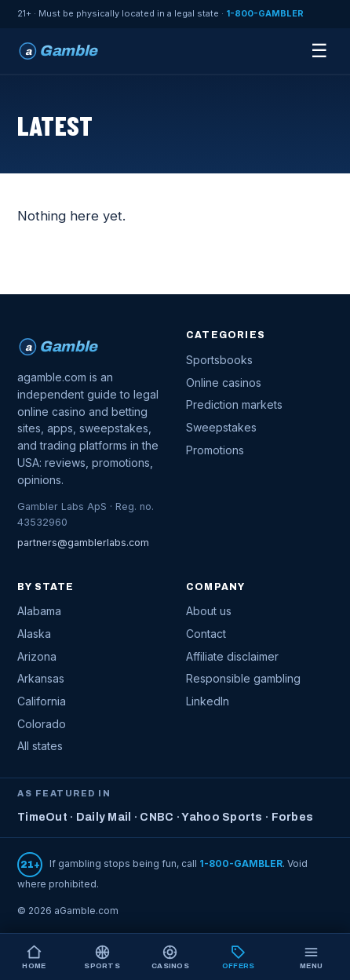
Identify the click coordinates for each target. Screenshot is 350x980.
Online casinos (224, 383)
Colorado (42, 724)
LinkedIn (208, 701)
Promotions (215, 450)
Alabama (39, 611)
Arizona (37, 656)
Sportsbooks (219, 360)
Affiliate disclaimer (232, 656)
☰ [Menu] (319, 51)
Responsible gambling (243, 678)
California (42, 701)
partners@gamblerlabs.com (83, 543)
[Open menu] (311, 957)
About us (209, 611)
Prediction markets (234, 404)
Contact (206, 634)
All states (40, 746)
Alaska (34, 634)
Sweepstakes (221, 427)
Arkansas (41, 678)
